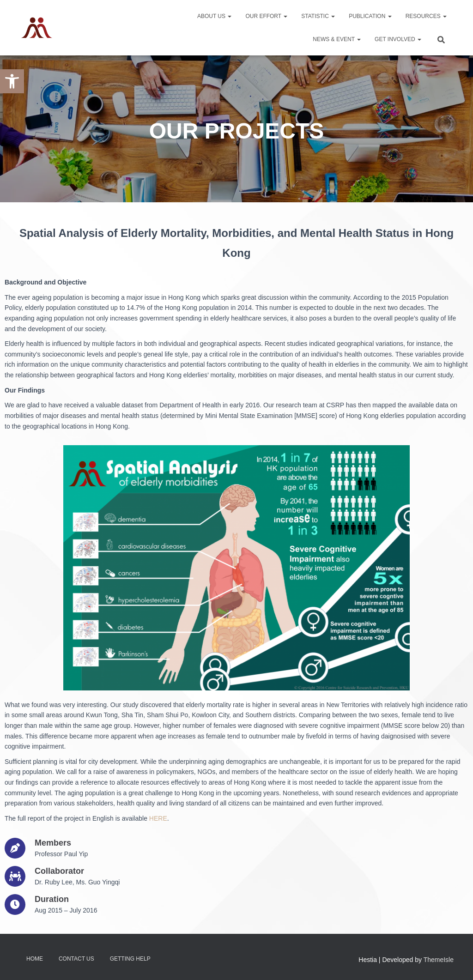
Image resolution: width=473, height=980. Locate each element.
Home (35, 959)
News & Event (337, 39)
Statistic (318, 16)
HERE (158, 818)
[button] (12, 81)
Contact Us (76, 959)
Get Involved (398, 39)
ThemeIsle (439, 960)
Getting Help (130, 959)
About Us (214, 16)
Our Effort (266, 16)
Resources (426, 16)
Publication (370, 16)
